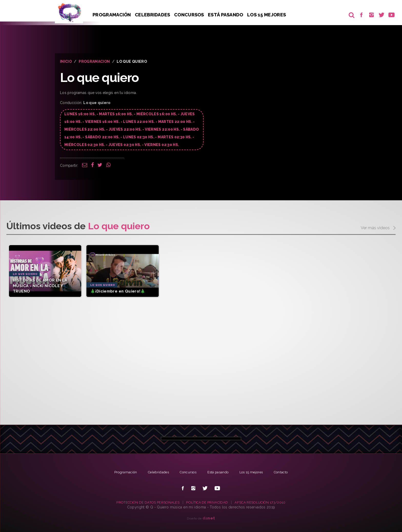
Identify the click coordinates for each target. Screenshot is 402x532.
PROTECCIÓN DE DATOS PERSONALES (145, 502)
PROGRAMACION (94, 61)
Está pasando (227, 15)
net (209, 518)
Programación (112, 15)
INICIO (66, 61)
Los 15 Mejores (268, 15)
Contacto (286, 472)
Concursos (190, 15)
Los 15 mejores (254, 472)
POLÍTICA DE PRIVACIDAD (208, 502)
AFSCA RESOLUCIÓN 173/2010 (264, 502)
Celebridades (153, 15)
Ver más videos (378, 228)
